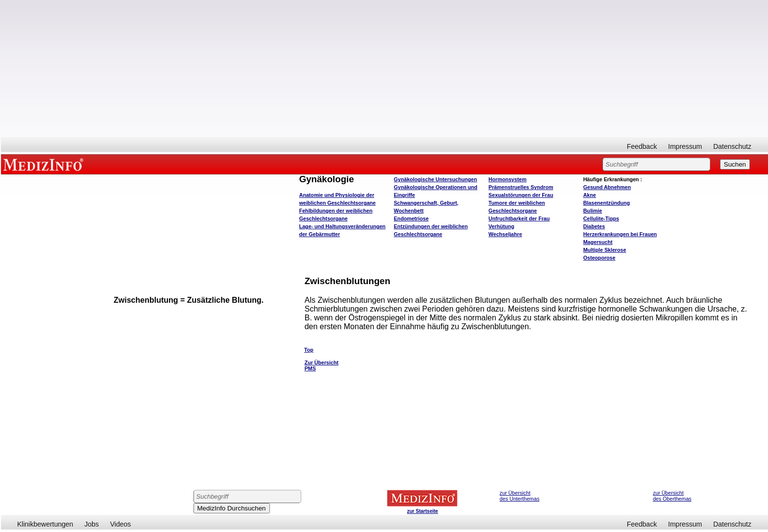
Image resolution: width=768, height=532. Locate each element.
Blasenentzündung (607, 203)
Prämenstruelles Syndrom (521, 187)
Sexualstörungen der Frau (521, 195)
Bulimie (593, 211)
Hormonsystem (507, 179)
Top (309, 350)
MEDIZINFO (45, 164)
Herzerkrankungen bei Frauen (620, 234)
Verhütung (501, 226)
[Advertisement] (384, 69)
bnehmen (607, 187)
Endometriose (411, 218)
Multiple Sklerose (605, 250)
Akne (590, 195)
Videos (121, 524)
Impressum (685, 146)
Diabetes (594, 226)
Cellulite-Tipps (601, 218)
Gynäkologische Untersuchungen (435, 179)
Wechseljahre (505, 234)
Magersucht (598, 242)
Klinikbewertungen (45, 524)
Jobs (92, 524)
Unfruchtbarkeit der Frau (519, 218)
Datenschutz (732, 146)
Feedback (642, 146)
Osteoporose (600, 258)
